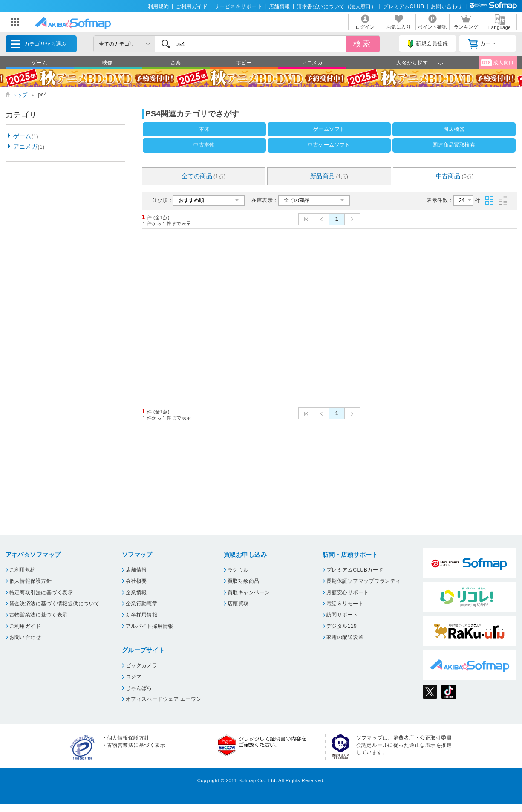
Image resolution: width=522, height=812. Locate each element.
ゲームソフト (329, 129)
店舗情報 (280, 6)
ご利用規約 (23, 570)
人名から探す (412, 63)
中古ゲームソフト (329, 145)
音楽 (176, 63)
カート (482, 44)
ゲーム (39, 63)
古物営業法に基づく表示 (39, 615)
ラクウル (238, 570)
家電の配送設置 (345, 637)
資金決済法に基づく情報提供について (55, 604)
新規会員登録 (428, 44)
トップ (20, 95)
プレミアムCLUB (404, 6)
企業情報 (136, 592)
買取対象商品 (244, 581)
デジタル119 (342, 626)
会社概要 (136, 581)
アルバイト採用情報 (150, 626)
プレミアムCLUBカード (355, 570)
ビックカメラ (142, 665)
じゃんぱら (139, 688)
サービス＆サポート (238, 6)
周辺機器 (454, 129)
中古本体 (204, 145)
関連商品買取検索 (454, 145)
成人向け (497, 63)
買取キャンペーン (249, 592)
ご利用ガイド (192, 6)
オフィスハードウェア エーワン (164, 699)
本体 (204, 129)
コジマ (134, 676)
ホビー (244, 63)
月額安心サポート (348, 592)
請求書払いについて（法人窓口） (336, 6)
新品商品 (329, 176)
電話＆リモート (345, 604)
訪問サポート (342, 615)
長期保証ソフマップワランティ (364, 581)
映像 (108, 63)
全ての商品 (204, 176)
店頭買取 (238, 604)
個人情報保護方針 (31, 581)
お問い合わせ (447, 6)
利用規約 (159, 6)
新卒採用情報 (142, 615)
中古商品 (455, 176)
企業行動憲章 (142, 604)
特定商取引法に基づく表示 (41, 592)
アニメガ (312, 63)
